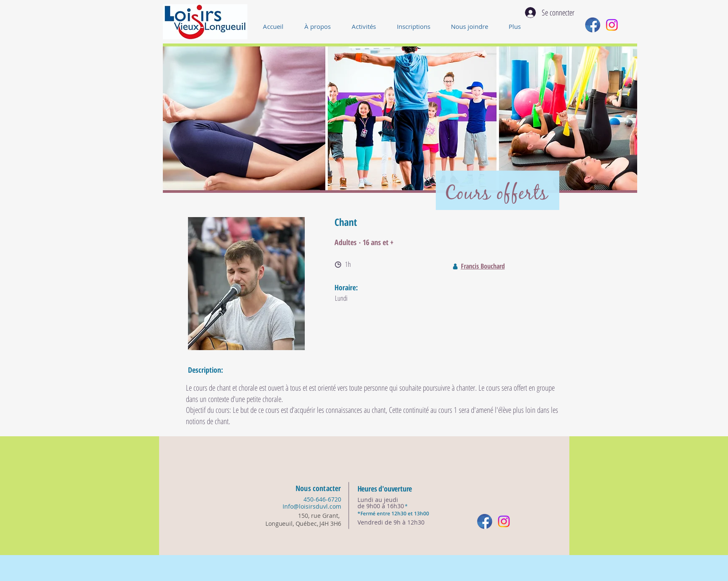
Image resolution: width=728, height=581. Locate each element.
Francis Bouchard (483, 266)
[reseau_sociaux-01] (593, 25)
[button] (368, 26)
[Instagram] (612, 25)
